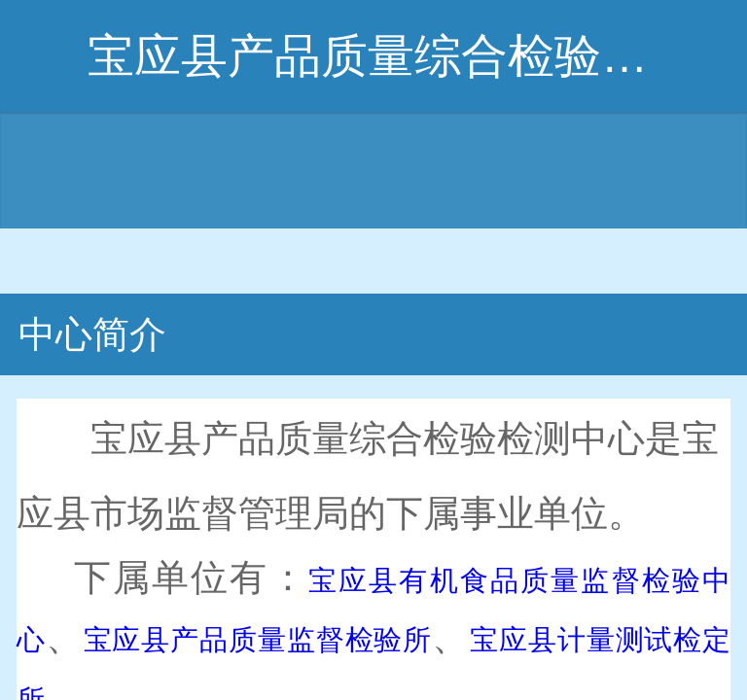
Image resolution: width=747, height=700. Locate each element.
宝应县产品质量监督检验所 (258, 640)
